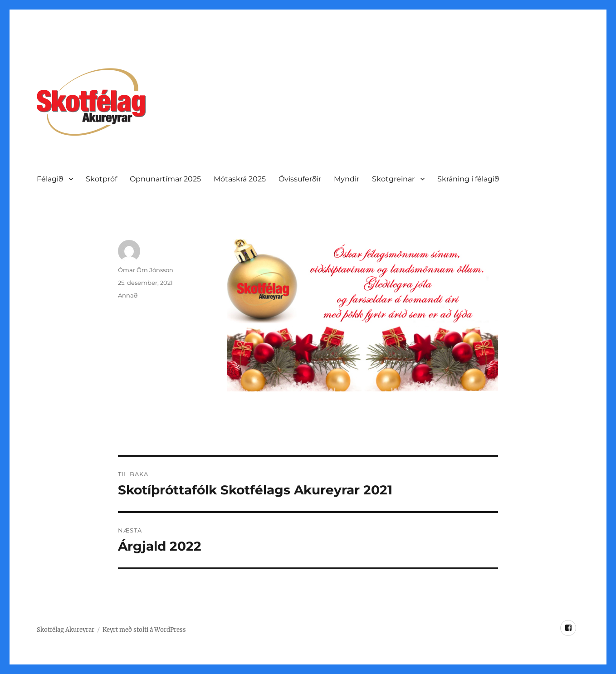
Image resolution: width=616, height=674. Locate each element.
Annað (128, 295)
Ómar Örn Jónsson (146, 270)
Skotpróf (101, 179)
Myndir (347, 179)
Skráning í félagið (468, 179)
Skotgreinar (393, 179)
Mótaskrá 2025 (240, 179)
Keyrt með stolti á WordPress (144, 630)
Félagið (50, 179)
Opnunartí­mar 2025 (165, 179)
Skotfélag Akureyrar (66, 630)
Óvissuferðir (300, 179)
